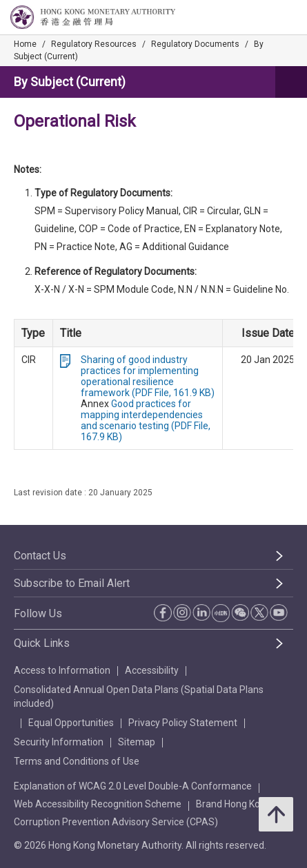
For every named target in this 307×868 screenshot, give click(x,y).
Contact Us (40, 556)
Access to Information (62, 670)
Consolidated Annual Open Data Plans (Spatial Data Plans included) (139, 696)
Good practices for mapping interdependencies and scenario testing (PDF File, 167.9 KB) (146, 420)
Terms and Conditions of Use (77, 761)
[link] (261, 18)
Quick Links (42, 643)
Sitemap (137, 742)
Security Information (59, 742)
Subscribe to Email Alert (72, 583)
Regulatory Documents (195, 44)
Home (25, 44)
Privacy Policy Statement (183, 723)
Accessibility (152, 670)
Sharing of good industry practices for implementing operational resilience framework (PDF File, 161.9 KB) (148, 376)
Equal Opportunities (71, 723)
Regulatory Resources (94, 44)
